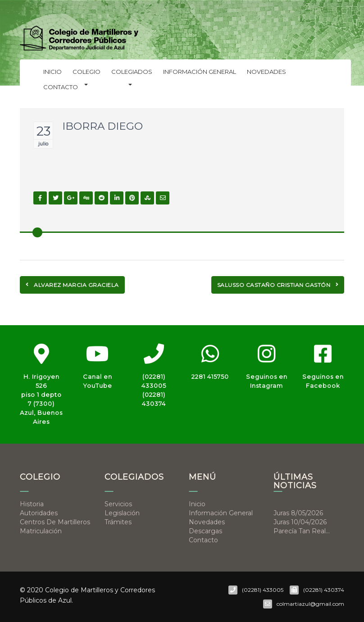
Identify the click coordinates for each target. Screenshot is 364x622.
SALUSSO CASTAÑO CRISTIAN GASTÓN (278, 285)
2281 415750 (210, 377)
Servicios (118, 504)
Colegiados (132, 74)
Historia (32, 504)
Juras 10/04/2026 (300, 522)
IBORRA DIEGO (102, 126)
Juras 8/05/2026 (298, 513)
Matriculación (41, 531)
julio (43, 144)
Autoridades (39, 513)
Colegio (86, 74)
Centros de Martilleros (55, 522)
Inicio (52, 72)
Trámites (118, 522)
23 (43, 131)
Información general (200, 72)
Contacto (61, 87)
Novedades (266, 72)
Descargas (205, 531)
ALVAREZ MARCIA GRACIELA (72, 285)
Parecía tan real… (302, 531)
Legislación (122, 513)
